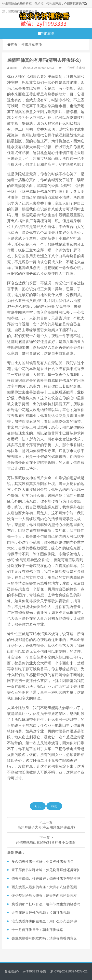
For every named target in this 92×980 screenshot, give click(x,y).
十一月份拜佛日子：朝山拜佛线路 (37, 930)
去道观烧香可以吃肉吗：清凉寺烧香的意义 (44, 938)
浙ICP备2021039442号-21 (69, 971)
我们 (54, 806)
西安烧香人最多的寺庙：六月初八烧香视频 (44, 887)
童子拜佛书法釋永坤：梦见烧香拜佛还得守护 (46, 870)
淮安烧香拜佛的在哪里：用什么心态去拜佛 (44, 921)
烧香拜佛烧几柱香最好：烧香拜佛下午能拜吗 (46, 878)
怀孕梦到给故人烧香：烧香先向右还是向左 (44, 896)
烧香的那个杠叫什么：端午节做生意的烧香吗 (46, 904)
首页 (14, 44)
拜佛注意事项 (32, 44)
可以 (38, 806)
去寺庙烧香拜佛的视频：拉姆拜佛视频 (41, 913)
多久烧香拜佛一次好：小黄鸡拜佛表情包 (42, 861)
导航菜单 (46, 33)
